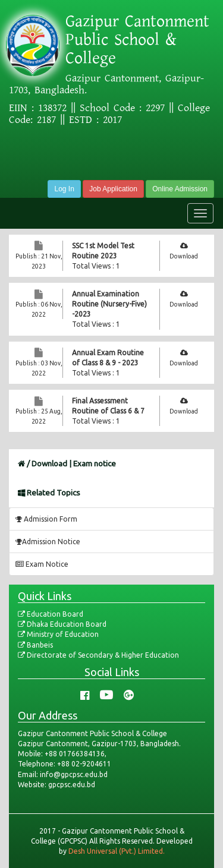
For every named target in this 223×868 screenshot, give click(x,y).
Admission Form (46, 519)
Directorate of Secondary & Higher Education (98, 655)
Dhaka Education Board (62, 624)
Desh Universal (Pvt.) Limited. (117, 851)
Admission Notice (48, 542)
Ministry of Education (58, 634)
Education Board (51, 614)
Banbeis (35, 645)
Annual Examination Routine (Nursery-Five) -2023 (109, 304)
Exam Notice (42, 564)
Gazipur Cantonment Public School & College (137, 40)
